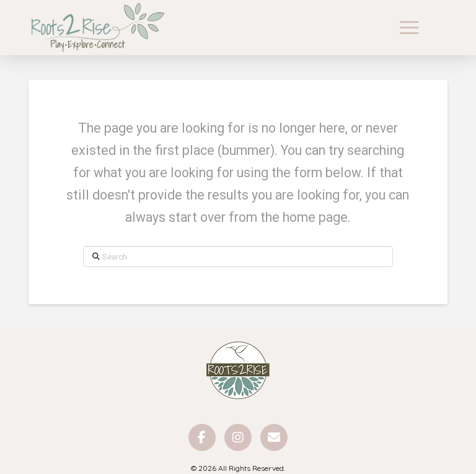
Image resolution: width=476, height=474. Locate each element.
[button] (409, 28)
